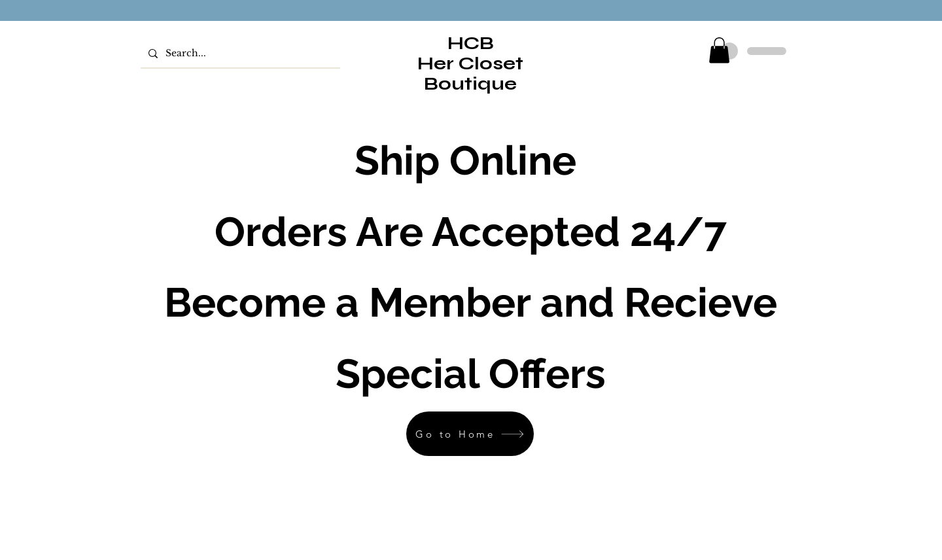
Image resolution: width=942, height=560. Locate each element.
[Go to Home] (470, 434)
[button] (719, 50)
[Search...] (239, 53)
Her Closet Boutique (470, 74)
